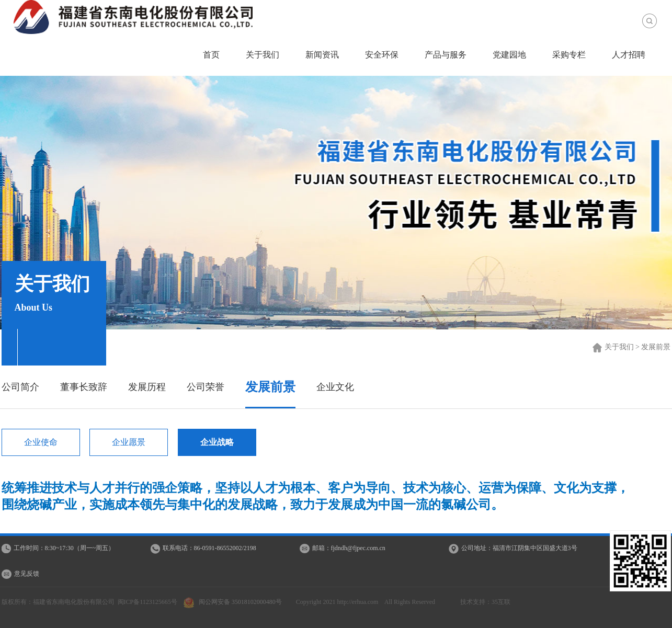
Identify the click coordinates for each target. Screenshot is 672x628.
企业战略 (217, 442)
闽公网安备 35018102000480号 (235, 602)
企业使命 (41, 442)
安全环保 (382, 55)
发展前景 (270, 387)
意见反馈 (27, 574)
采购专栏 (569, 55)
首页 (211, 55)
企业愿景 (129, 442)
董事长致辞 (84, 387)
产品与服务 (446, 55)
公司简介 (20, 387)
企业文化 (335, 387)
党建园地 (509, 55)
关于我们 (263, 55)
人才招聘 (629, 55)
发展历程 (147, 387)
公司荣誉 (206, 387)
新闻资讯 (322, 55)
